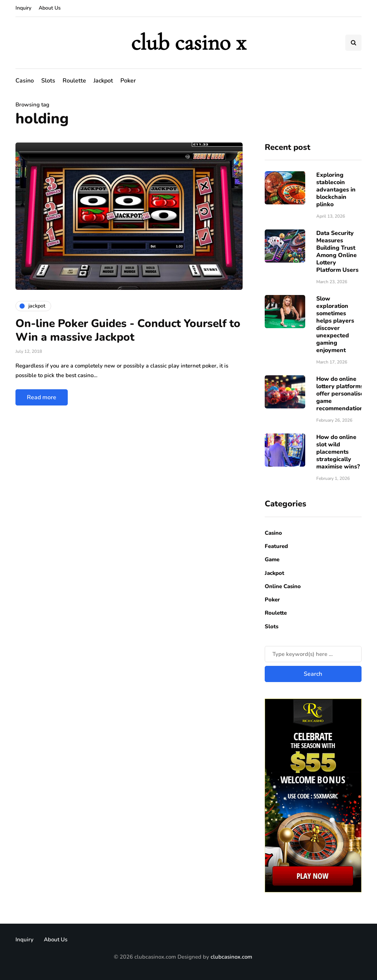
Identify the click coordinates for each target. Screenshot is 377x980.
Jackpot (103, 81)
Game (272, 559)
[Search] (313, 654)
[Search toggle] (353, 43)
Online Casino (283, 586)
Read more (42, 397)
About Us (50, 8)
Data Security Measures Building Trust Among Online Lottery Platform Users (337, 252)
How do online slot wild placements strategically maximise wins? (338, 452)
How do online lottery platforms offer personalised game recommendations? (343, 394)
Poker (128, 81)
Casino (25, 81)
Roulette (74, 81)
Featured (276, 546)
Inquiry (23, 8)
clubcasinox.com (231, 957)
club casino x (188, 43)
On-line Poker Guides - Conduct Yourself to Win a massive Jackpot (128, 331)
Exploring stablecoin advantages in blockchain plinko (336, 190)
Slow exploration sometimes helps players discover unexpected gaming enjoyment (335, 324)
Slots (48, 81)
